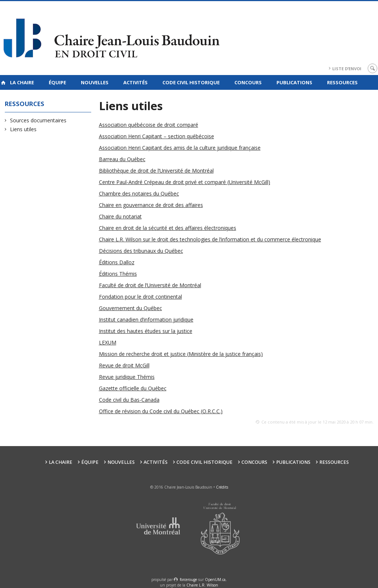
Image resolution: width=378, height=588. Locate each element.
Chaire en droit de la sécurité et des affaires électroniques (168, 228)
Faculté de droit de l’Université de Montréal (150, 285)
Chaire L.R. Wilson (202, 585)
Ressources (342, 82)
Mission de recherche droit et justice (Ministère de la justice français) (181, 354)
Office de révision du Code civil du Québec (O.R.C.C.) (161, 411)
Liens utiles (23, 129)
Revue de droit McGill (124, 365)
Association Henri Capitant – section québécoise (157, 136)
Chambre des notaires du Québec (139, 193)
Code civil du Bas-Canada (129, 400)
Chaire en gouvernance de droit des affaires (151, 205)
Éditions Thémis (118, 274)
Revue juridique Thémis (127, 377)
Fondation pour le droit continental (140, 297)
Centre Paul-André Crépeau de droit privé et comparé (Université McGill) (185, 182)
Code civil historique (191, 82)
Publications (294, 82)
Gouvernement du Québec (130, 308)
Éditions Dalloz (117, 262)
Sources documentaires (38, 120)
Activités (135, 82)
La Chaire (22, 82)
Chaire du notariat (120, 216)
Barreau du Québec (122, 159)
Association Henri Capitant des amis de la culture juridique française (180, 148)
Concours (248, 82)
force (188, 579)
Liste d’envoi (347, 69)
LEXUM (108, 342)
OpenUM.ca (215, 579)
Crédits (222, 487)
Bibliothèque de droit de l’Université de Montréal (156, 171)
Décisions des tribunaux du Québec (141, 251)
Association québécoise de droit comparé (149, 125)
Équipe (57, 82)
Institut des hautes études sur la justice (146, 331)
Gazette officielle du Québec (133, 388)
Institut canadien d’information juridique (146, 320)
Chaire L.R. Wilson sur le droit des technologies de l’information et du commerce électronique (210, 239)
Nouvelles (95, 82)
